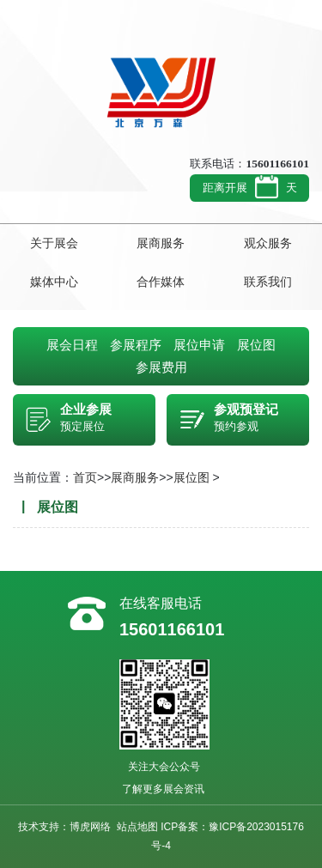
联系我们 (268, 282)
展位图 (256, 345)
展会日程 (72, 345)
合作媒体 (161, 282)
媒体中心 (54, 282)
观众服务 (268, 243)
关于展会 (54, 243)
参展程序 (136, 345)
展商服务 (161, 243)
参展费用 (161, 367)
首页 (85, 477)
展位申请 (199, 345)
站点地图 (137, 827)
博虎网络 (90, 827)
